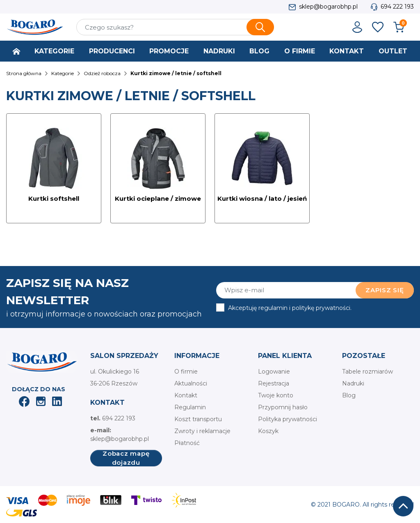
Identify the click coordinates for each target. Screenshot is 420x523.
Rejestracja (274, 383)
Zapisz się (385, 290)
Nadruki (353, 383)
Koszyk (268, 431)
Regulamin (190, 407)
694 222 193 (397, 7)
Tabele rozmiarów (367, 372)
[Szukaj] (175, 27)
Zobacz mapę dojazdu (126, 458)
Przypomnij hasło (283, 407)
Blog (349, 395)
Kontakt (186, 395)
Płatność (187, 443)
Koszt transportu (198, 419)
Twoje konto (276, 395)
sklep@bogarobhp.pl (328, 7)
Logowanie (274, 372)
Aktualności (191, 383)
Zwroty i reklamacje (202, 431)
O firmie (186, 372)
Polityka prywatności (288, 419)
